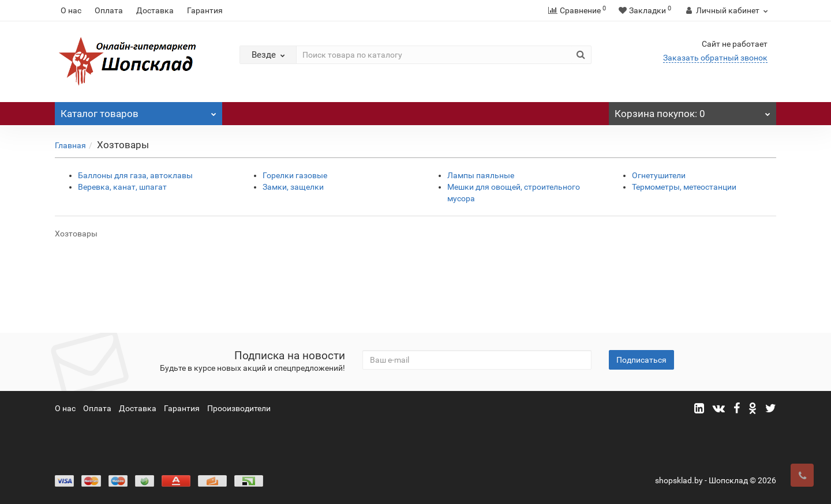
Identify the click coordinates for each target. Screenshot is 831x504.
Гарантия (205, 10)
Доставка (155, 10)
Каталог (138, 111)
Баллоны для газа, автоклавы (135, 175)
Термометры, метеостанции (684, 187)
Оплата (109, 10)
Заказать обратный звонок (715, 58)
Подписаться (641, 360)
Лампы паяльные (481, 175)
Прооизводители (239, 408)
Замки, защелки (293, 187)
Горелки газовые (295, 175)
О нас (71, 10)
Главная (70, 145)
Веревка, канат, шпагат (122, 187)
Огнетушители (659, 175)
